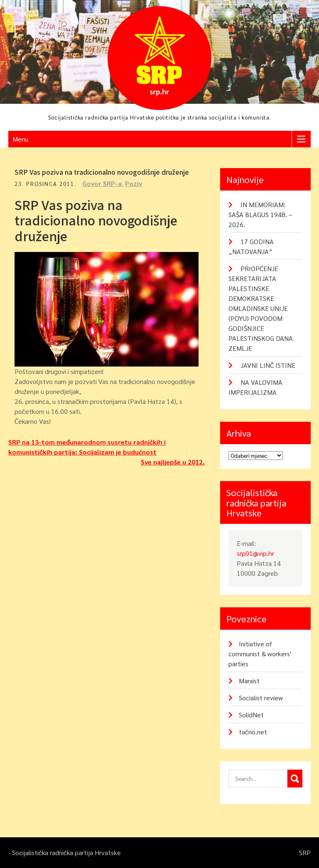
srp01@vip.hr (255, 553)
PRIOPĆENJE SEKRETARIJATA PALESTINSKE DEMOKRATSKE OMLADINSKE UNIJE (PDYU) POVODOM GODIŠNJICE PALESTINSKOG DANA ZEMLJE (261, 308)
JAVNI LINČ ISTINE (268, 365)
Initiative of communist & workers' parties (260, 654)
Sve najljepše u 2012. (173, 462)
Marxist (249, 681)
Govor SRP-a (102, 183)
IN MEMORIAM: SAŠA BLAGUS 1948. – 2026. (260, 214)
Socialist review (261, 698)
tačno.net (253, 732)
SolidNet (251, 715)
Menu (20, 139)
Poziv (134, 183)
